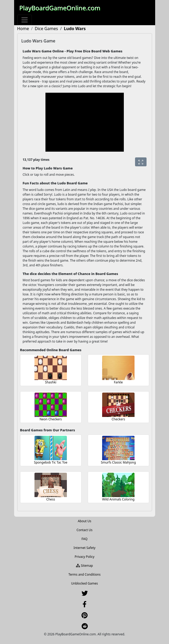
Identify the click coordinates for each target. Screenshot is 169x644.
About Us (85, 521)
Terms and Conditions (84, 574)
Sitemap (84, 566)
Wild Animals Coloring (118, 499)
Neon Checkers (51, 419)
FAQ (84, 539)
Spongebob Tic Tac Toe (51, 462)
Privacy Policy (85, 557)
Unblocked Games (84, 583)
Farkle (118, 382)
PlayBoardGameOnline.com (60, 8)
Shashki (51, 382)
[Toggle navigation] (25, 20)
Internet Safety (85, 548)
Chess (51, 499)
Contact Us (84, 530)
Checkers (118, 419)
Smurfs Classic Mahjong (118, 462)
